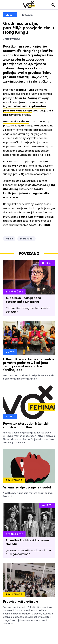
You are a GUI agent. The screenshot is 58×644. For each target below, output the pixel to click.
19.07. (47, 263)
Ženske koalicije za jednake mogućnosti (25, 191)
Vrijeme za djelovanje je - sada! (27, 487)
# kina (9, 239)
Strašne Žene (14, 292)
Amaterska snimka (16, 122)
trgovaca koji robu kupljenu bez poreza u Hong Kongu (25, 108)
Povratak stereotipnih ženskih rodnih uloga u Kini (26, 425)
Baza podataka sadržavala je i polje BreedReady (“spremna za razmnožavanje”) (29, 377)
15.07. (47, 505)
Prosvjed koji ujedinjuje (21, 601)
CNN (47, 225)
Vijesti (10, 15)
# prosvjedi (26, 239)
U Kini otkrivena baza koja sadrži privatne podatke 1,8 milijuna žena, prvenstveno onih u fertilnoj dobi (28, 364)
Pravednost (14, 480)
